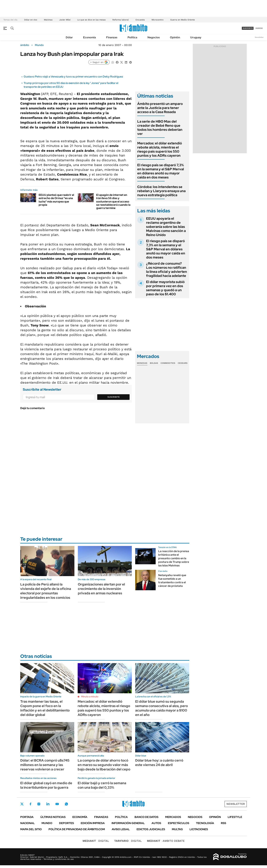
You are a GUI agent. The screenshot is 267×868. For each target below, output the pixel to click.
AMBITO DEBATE (166, 841)
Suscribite (114, 397)
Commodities (168, 363)
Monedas (142, 363)
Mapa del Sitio (31, 829)
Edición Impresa (93, 823)
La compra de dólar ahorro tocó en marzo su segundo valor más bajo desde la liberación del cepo (104, 765)
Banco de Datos (146, 817)
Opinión (175, 37)
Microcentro (158, 20)
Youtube (57, 804)
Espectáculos (179, 823)
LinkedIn (48, 804)
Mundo (39, 45)
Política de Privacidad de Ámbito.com (77, 829)
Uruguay (196, 37)
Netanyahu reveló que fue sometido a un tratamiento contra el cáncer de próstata (172, 580)
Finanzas (112, 37)
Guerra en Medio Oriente (183, 20)
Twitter (22, 804)
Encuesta (140, 20)
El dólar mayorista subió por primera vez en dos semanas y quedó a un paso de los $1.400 (165, 288)
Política (132, 37)
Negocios (154, 37)
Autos (156, 823)
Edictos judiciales (151, 829)
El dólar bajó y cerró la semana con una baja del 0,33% (102, 785)
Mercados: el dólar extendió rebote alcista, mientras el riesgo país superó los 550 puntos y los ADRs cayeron (160, 149)
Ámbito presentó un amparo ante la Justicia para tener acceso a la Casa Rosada (160, 108)
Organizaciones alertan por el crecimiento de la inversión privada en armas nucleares (101, 589)
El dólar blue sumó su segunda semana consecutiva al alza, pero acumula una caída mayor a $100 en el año (162, 708)
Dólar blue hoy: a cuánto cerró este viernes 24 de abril (159, 763)
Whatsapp (66, 804)
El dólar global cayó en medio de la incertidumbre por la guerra (46, 785)
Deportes (66, 823)
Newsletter (259, 37)
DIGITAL (96, 841)
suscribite (248, 28)
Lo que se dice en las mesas (91, 20)
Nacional (28, 823)
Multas (177, 829)
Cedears (183, 363)
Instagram (39, 804)
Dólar (69, 37)
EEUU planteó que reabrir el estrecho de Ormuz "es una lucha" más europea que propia (56, 200)
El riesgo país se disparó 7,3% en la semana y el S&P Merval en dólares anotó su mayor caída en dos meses (161, 171)
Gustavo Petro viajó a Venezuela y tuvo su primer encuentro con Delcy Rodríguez (73, 77)
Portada (27, 817)
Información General (128, 823)
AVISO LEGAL (121, 829)
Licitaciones (199, 829)
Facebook (30, 804)
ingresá (259, 28)
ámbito (25, 45)
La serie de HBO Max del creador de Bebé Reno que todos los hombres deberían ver (160, 128)
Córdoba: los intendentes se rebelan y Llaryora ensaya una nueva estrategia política (161, 191)
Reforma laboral (121, 20)
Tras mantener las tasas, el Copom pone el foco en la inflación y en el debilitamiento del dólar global (45, 708)
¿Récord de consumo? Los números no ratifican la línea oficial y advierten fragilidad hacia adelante (167, 270)
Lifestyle (235, 817)
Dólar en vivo (31, 20)
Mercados (173, 817)
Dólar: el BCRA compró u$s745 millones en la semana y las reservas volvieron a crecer (45, 765)
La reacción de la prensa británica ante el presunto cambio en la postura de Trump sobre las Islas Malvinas (174, 558)
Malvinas (48, 20)
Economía (89, 37)
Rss (223, 823)
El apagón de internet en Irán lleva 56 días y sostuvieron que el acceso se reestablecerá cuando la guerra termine (113, 201)
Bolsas (154, 363)
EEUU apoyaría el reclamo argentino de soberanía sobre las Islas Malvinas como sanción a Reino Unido (166, 227)
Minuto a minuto (90, 697)
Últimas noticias (53, 817)
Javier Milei (65, 20)
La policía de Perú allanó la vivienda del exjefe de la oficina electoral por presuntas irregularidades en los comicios (46, 591)
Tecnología (205, 823)
